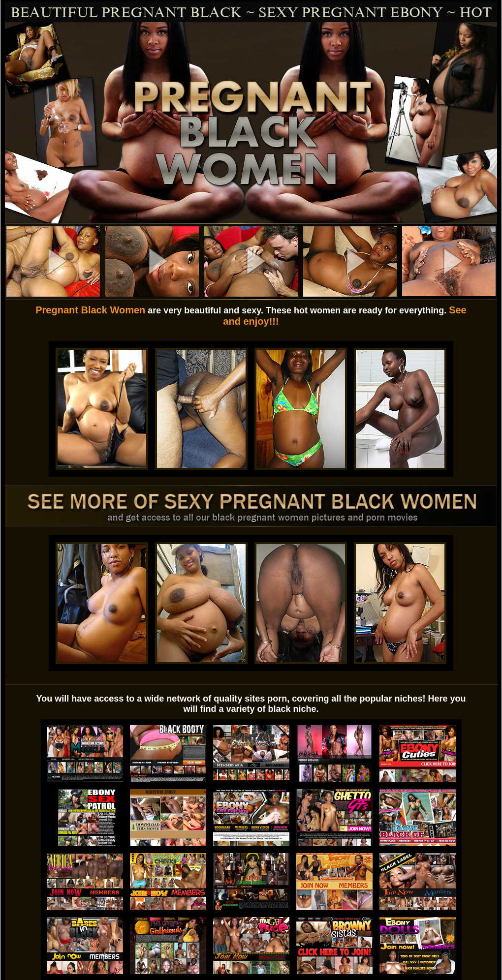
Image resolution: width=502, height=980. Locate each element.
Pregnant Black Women (90, 310)
